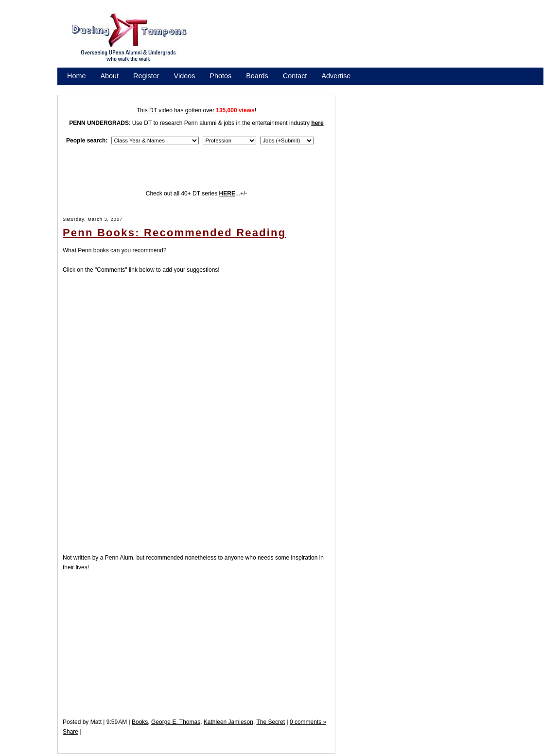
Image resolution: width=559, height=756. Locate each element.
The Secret (271, 722)
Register (146, 76)
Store (75, 88)
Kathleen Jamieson (228, 722)
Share (70, 732)
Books (140, 722)
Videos (185, 76)
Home (76, 76)
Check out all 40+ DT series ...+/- (197, 193)
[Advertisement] (377, 40)
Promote (111, 88)
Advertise (336, 76)
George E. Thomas (176, 722)
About (109, 76)
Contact (295, 76)
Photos (220, 76)
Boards (257, 76)
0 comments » (308, 722)
